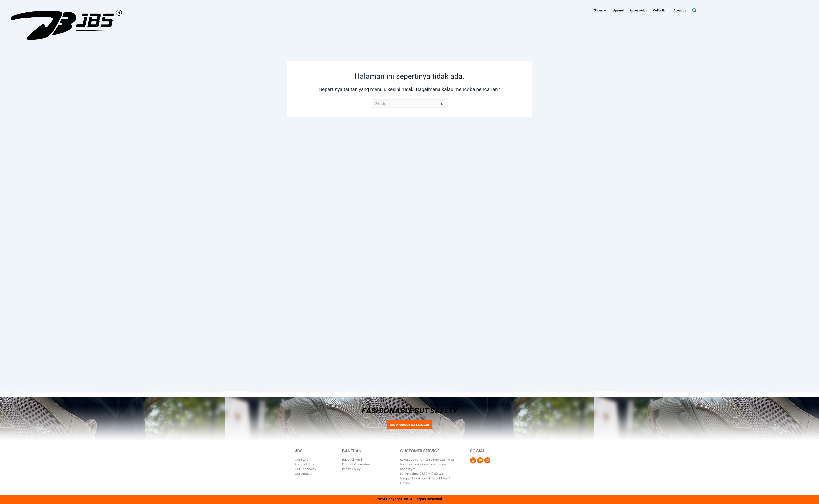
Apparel (618, 10)
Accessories (638, 10)
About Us (680, 10)
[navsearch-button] (694, 11)
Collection (660, 10)
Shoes (601, 10)
